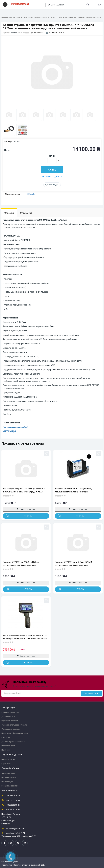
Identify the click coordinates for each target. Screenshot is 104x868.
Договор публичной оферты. (13, 742)
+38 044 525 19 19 (10, 796)
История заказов (9, 777)
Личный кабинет (8, 773)
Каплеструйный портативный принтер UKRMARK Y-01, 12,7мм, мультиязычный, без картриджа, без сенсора (25, 637)
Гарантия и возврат (10, 721)
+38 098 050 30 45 (10, 805)
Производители (8, 746)
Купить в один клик (52, 176)
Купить (52, 170)
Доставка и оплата (9, 717)
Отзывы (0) (26, 213)
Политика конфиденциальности (15, 733)
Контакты (6, 737)
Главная (5, 17)
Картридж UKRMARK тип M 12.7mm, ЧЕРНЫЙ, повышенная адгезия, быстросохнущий (73, 564)
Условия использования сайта (14, 725)
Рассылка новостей (10, 786)
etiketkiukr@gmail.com (12, 828)
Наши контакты (8, 760)
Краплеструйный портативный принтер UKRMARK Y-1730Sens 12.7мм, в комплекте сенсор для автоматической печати (55, 17)
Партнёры (6, 750)
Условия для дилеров (11, 729)
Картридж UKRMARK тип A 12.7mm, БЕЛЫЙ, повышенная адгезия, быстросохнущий (21, 564)
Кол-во (52, 156)
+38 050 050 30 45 (10, 800)
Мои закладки (7, 782)
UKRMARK (31, 194)
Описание (9, 213)
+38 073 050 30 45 (10, 809)
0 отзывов (38, 33)
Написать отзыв (57, 33)
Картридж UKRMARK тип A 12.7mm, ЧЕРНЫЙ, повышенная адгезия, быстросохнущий (73, 490)
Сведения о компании (10, 712)
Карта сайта (6, 764)
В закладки (54, 185)
